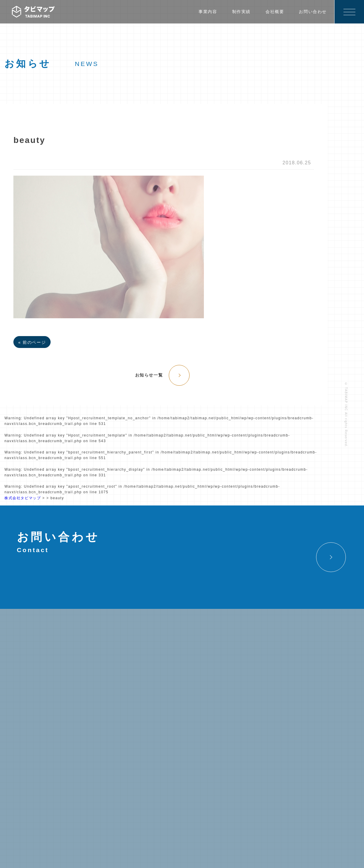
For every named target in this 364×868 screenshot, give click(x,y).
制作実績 (241, 12)
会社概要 (275, 12)
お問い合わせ (313, 12)
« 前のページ (32, 342)
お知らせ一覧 (149, 375)
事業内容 (208, 12)
